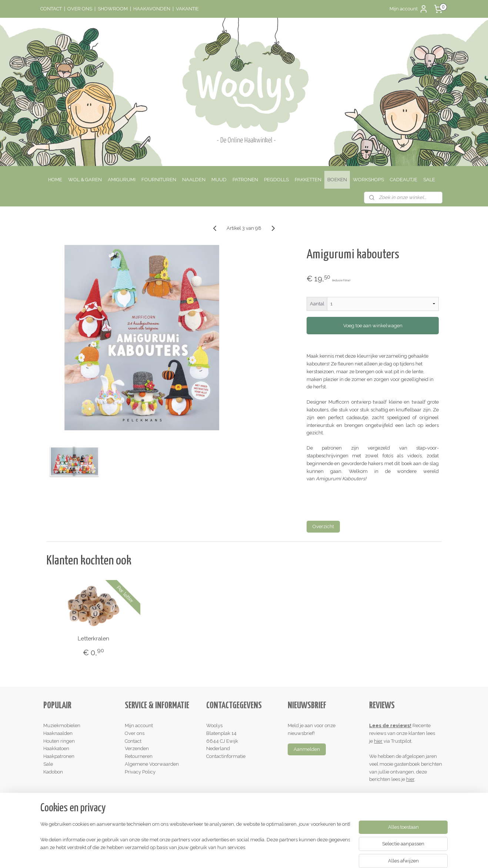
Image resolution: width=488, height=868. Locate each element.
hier (378, 741)
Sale (48, 764)
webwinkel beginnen (253, 854)
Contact (133, 741)
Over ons (135, 733)
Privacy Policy (140, 772)
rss (227, 854)
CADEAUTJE (404, 180)
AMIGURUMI (122, 180)
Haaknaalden (58, 733)
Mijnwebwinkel (316, 854)
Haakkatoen (56, 748)
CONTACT (51, 9)
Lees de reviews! (390, 725)
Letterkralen (93, 639)
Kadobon (53, 772)
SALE (429, 180)
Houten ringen (59, 741)
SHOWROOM (113, 9)
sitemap (214, 854)
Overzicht (323, 526)
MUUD (219, 180)
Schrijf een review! (392, 795)
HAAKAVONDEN (152, 9)
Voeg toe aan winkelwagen (372, 326)
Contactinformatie (226, 756)
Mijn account (409, 9)
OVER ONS (80, 9)
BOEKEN (337, 180)
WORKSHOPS (368, 180)
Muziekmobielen (62, 725)
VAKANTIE (187, 9)
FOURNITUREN (159, 180)
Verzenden (137, 748)
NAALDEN (194, 180)
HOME (55, 180)
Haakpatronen (59, 756)
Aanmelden (307, 749)
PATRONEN (245, 180)
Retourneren (139, 756)
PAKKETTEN (308, 180)
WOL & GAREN (85, 180)
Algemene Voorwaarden (152, 764)
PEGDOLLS (276, 180)
